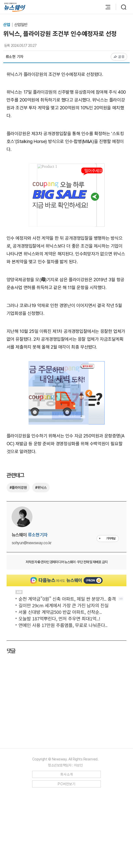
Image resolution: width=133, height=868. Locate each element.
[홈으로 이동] (15, 7)
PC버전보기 (66, 784)
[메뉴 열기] (105, 7)
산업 (7, 25)
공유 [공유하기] (119, 57)
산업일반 (21, 25)
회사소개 (66, 774)
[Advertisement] (69, 700)
